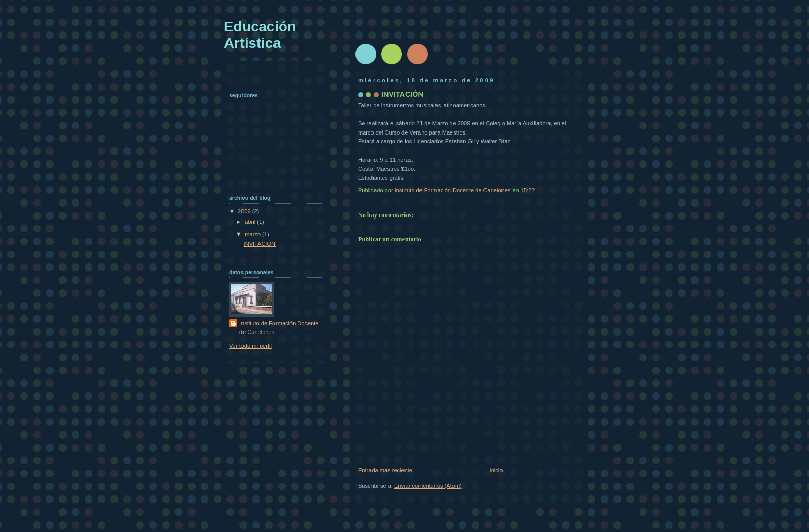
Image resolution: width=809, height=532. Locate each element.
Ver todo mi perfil (250, 346)
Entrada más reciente (385, 470)
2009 (245, 211)
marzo (253, 234)
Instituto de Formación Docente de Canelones (279, 328)
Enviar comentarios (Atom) (428, 486)
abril (251, 222)
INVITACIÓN (260, 244)
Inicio (496, 470)
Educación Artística (260, 35)
